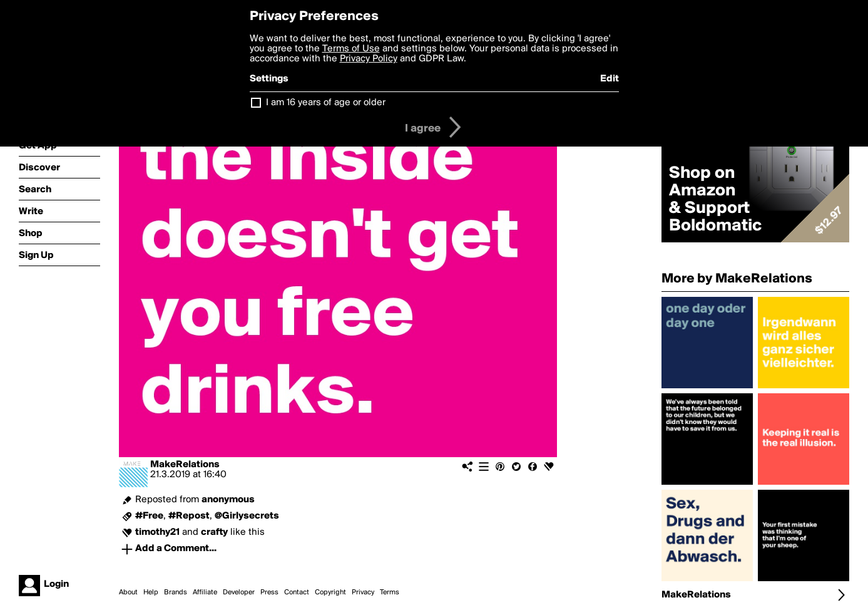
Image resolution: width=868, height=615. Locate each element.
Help (151, 592)
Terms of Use (351, 49)
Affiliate (205, 592)
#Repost (189, 516)
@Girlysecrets (247, 516)
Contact (297, 592)
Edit (610, 79)
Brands (176, 592)
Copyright (330, 592)
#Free (149, 516)
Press (269, 592)
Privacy (363, 592)
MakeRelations (185, 465)
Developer (239, 592)
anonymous (228, 500)
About (128, 592)
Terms (390, 592)
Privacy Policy (369, 59)
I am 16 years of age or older (326, 103)
